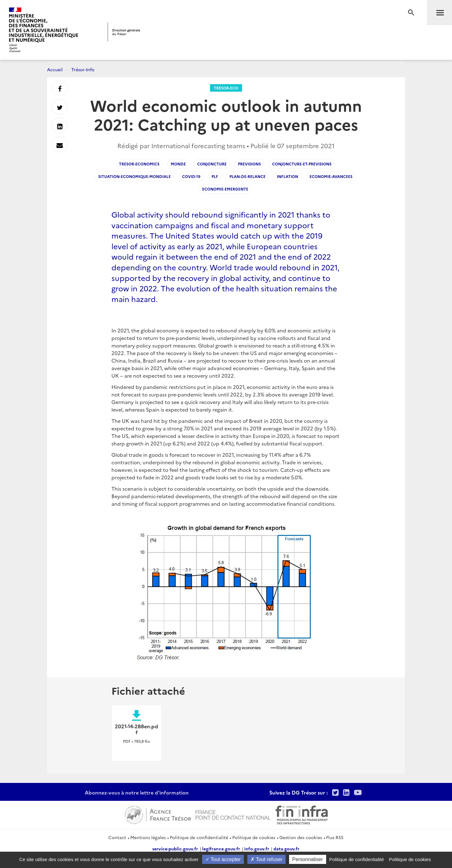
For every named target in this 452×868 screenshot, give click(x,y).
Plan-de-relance (248, 176)
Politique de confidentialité (199, 837)
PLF (215, 176)
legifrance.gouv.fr (221, 849)
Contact (117, 837)
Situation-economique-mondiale (135, 176)
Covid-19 (191, 176)
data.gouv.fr (286, 849)
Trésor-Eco (226, 88)
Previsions (249, 164)
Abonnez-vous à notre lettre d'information (137, 792)
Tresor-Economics (139, 164)
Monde (178, 164)
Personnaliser (308, 859)
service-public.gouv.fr (175, 849)
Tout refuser (266, 859)
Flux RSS (335, 837)
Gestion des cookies (301, 837)
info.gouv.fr (257, 849)
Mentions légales (148, 837)
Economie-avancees (331, 176)
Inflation (288, 176)
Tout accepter (223, 859)
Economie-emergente (225, 189)
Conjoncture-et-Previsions (302, 164)
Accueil (55, 69)
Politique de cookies (254, 837)
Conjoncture (212, 164)
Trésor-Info (83, 69)
